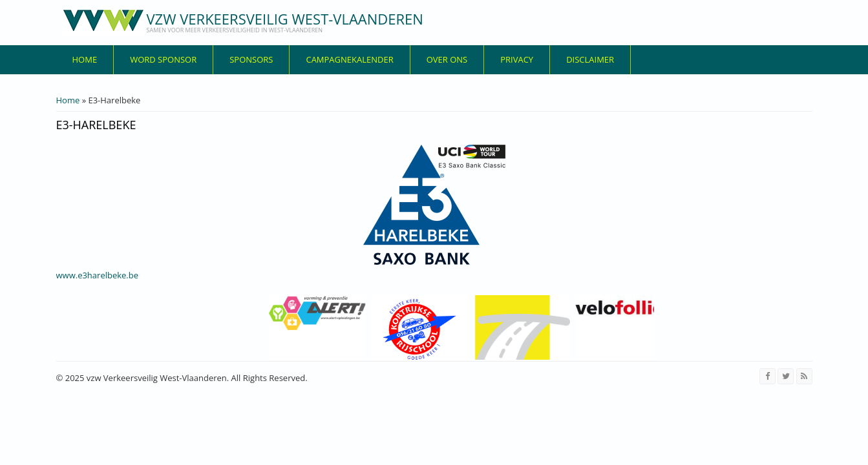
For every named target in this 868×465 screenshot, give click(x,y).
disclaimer (590, 59)
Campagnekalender (349, 59)
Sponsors (251, 59)
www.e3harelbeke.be (98, 275)
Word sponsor (163, 59)
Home (85, 59)
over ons (447, 59)
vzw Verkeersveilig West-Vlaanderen (285, 19)
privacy (517, 59)
